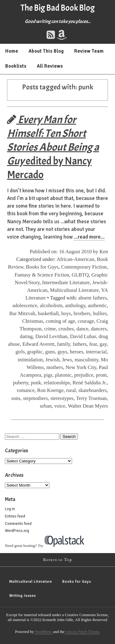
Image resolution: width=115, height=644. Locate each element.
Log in (10, 509)
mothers (55, 367)
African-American (75, 259)
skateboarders (93, 390)
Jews (67, 360)
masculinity (86, 360)
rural (71, 390)
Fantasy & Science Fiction (42, 275)
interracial (96, 352)
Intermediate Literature (66, 282)
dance (82, 329)
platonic (63, 375)
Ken (104, 252)
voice (60, 406)
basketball (48, 313)
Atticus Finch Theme (82, 632)
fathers (80, 344)
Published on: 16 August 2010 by (65, 252)
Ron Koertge (50, 390)
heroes (77, 352)
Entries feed (15, 516)
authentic (97, 305)
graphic (35, 352)
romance (26, 390)
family (64, 344)
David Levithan (51, 336)
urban (46, 406)
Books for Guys (42, 267)
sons (16, 398)
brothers (82, 313)
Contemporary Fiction (84, 267)
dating (26, 336)
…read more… (89, 237)
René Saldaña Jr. (90, 383)
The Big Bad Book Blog (58, 8)
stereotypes (62, 398)
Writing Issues (23, 596)
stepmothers (35, 398)
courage (86, 321)
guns (50, 352)
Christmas (33, 321)
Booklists (16, 66)
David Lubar (83, 336)
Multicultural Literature (74, 290)
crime (50, 329)
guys (63, 352)
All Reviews (50, 66)
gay (103, 344)
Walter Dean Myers (88, 406)
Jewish (52, 360)
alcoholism (51, 305)
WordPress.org (17, 531)
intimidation (30, 360)
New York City (81, 367)
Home (12, 51)
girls (20, 352)
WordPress (44, 632)
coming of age (60, 321)
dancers (99, 329)
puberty (21, 383)
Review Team (89, 51)
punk (36, 383)
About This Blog (46, 51)
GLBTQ (80, 275)
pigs (48, 375)
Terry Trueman (91, 398)
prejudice (84, 375)
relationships (57, 383)
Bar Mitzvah (22, 313)
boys (66, 313)
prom (101, 375)
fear (93, 344)
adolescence (25, 305)
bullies (100, 313)
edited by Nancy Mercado (53, 147)
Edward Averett (38, 344)
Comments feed (18, 524)
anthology (75, 305)
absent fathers (92, 298)
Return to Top (57, 560)
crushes (66, 329)
